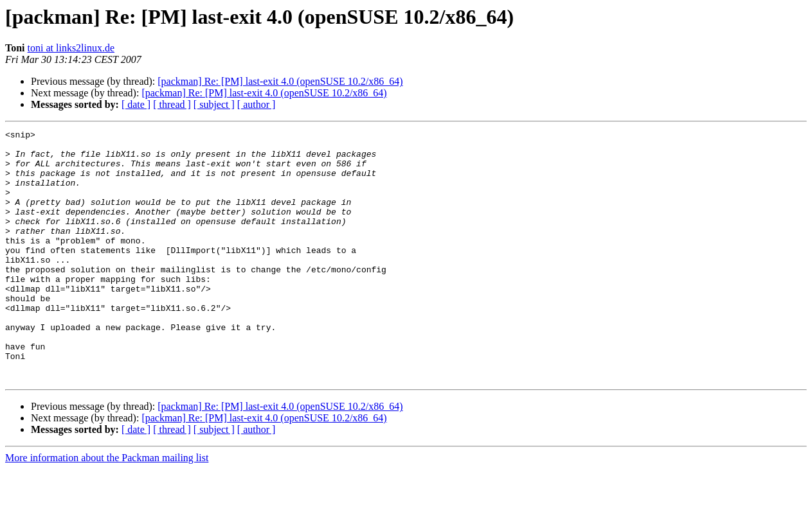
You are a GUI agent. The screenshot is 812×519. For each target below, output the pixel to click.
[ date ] (136, 104)
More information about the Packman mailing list (107, 508)
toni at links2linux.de (71, 48)
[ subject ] (214, 104)
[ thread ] (172, 104)
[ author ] (257, 104)
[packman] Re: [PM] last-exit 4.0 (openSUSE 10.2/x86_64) (280, 81)
